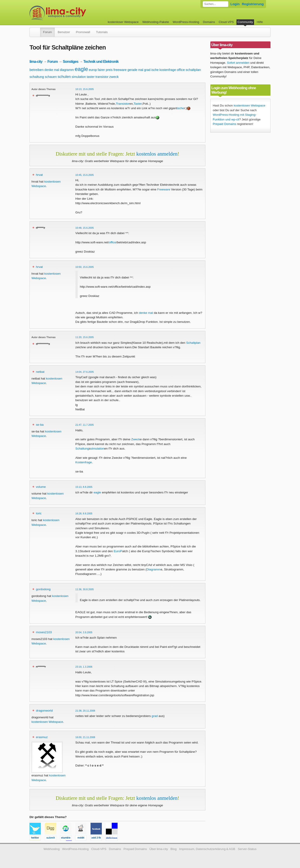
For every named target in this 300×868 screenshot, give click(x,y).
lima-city (36, 61)
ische (155, 70)
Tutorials (102, 32)
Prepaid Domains (225, 124)
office (181, 70)
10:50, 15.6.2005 (85, 267)
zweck (114, 77)
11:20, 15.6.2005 (85, 337)
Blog (174, 849)
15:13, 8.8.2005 (84, 487)
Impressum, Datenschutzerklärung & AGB (207, 849)
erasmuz (42, 737)
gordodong (43, 589)
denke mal (52, 70)
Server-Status (247, 849)
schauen (51, 77)
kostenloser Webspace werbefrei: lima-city (75, 13)
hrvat (39, 175)
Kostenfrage (84, 462)
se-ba (40, 425)
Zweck (135, 439)
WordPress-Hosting (186, 22)
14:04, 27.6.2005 (85, 372)
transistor (102, 77)
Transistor (123, 104)
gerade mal (135, 70)
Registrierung (253, 4)
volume (41, 487)
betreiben (37, 70)
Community (245, 22)
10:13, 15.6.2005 (85, 89)
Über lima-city (159, 849)
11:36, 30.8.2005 (85, 589)
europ (93, 70)
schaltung (37, 77)
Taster (138, 104)
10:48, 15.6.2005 (85, 228)
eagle (81, 69)
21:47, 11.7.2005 (85, 425)
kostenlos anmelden (157, 154)
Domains (209, 22)
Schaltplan (193, 343)
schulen (64, 77)
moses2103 (44, 632)
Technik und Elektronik (101, 61)
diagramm (67, 70)
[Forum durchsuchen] (216, 4)
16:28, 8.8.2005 (84, 513)
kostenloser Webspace (123, 22)
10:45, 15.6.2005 (85, 175)
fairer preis (105, 70)
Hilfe (260, 22)
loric (39, 513)
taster (91, 77)
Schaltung (82, 449)
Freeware (164, 189)
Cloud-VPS (226, 22)
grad (147, 70)
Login (235, 4)
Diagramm (153, 569)
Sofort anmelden (238, 63)
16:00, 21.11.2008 (85, 737)
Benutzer (64, 32)
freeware (120, 70)
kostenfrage (168, 70)
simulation (79, 77)
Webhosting (52, 849)
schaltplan (193, 70)
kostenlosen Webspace (47, 722)
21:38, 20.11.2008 (85, 711)
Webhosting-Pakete (156, 22)
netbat (40, 372)
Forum (47, 32)
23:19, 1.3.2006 (84, 667)
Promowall (83, 32)
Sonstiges (71, 61)
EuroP (118, 551)
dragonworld (44, 711)
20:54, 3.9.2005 (84, 632)
